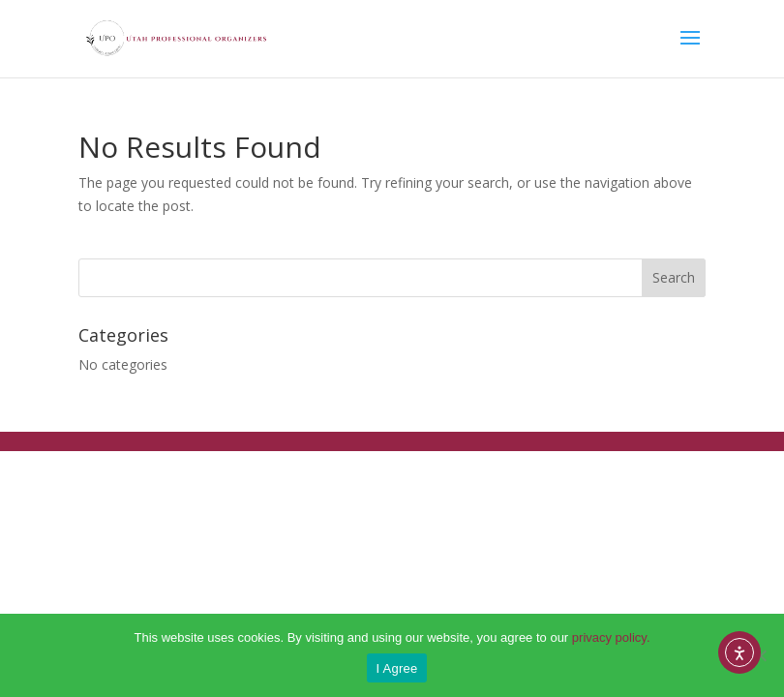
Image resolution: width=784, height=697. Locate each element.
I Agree (397, 668)
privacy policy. (611, 637)
